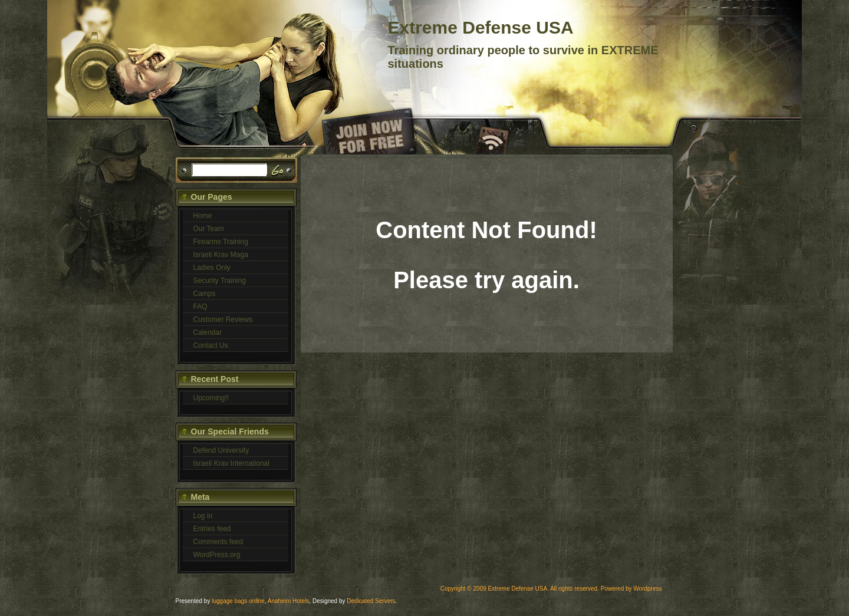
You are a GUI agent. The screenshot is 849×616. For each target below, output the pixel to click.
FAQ (200, 307)
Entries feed (212, 529)
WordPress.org (217, 555)
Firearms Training (221, 242)
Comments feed (218, 542)
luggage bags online (238, 601)
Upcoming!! (211, 398)
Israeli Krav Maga (221, 255)
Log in (203, 516)
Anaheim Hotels (289, 601)
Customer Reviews (223, 319)
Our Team (209, 229)
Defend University (221, 450)
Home (203, 216)
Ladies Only (212, 268)
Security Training (220, 281)
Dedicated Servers (371, 601)
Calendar (208, 332)
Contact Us (211, 345)
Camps (205, 294)
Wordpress (647, 589)
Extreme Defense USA (481, 27)
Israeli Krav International (231, 463)
